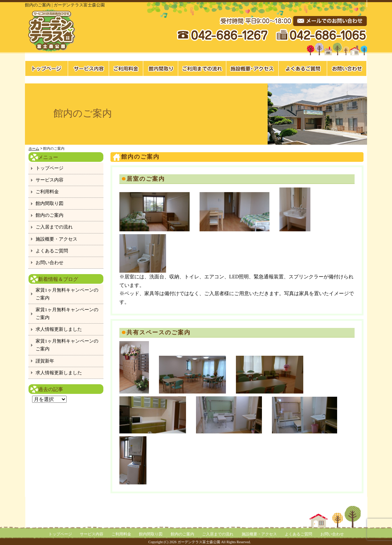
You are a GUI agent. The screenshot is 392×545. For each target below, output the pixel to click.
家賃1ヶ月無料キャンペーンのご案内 (67, 294)
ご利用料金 (47, 192)
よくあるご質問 (303, 68)
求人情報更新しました (59, 329)
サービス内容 (89, 68)
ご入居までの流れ (202, 68)
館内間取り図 (161, 68)
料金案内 (126, 68)
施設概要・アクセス (252, 68)
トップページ (47, 68)
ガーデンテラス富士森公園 (199, 542)
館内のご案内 (50, 215)
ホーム (34, 148)
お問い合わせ (347, 68)
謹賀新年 (45, 361)
